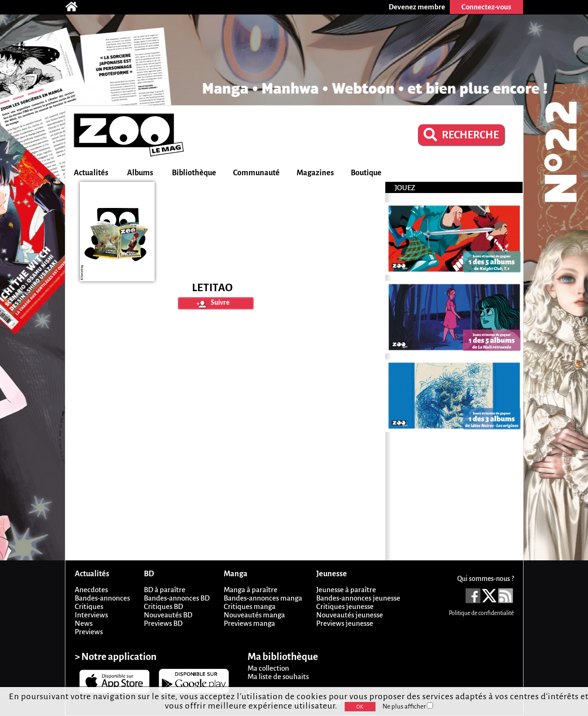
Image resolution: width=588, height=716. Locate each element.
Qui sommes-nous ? (485, 579)
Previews (89, 632)
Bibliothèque (194, 173)
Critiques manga (250, 606)
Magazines (315, 173)
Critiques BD (163, 606)
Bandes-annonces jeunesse (358, 598)
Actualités (91, 173)
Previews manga (249, 623)
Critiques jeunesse (345, 606)
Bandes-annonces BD (177, 598)
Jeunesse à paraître (346, 590)
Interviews (91, 615)
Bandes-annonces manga (263, 598)
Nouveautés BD (168, 615)
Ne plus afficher (408, 706)
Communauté (256, 173)
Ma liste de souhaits (278, 677)
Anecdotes (91, 590)
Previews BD (163, 623)
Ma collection (268, 668)
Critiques (89, 606)
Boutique (366, 173)
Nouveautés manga (254, 615)
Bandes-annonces (102, 598)
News (84, 623)
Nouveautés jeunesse (350, 615)
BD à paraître (165, 590)
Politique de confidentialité (481, 613)
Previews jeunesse (345, 623)
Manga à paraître (251, 590)
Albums (140, 173)
